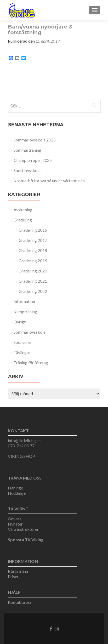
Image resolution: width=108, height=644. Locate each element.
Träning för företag (31, 363)
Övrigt (20, 322)
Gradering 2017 (33, 240)
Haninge (15, 488)
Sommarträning (27, 150)
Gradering (23, 220)
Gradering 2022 (33, 291)
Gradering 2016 (33, 230)
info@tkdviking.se (24, 440)
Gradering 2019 (33, 261)
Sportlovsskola (27, 170)
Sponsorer (23, 342)
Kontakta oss (20, 602)
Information (24, 301)
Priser (13, 576)
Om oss (15, 519)
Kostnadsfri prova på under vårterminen (49, 181)
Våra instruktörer (23, 529)
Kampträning (25, 312)
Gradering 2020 (33, 271)
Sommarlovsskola (30, 332)
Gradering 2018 (33, 250)
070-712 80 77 (21, 446)
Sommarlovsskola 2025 (35, 140)
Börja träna (18, 571)
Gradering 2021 (33, 281)
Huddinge (17, 493)
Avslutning (23, 210)
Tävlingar (22, 352)
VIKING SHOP (21, 456)
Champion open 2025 (33, 160)
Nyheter (15, 524)
